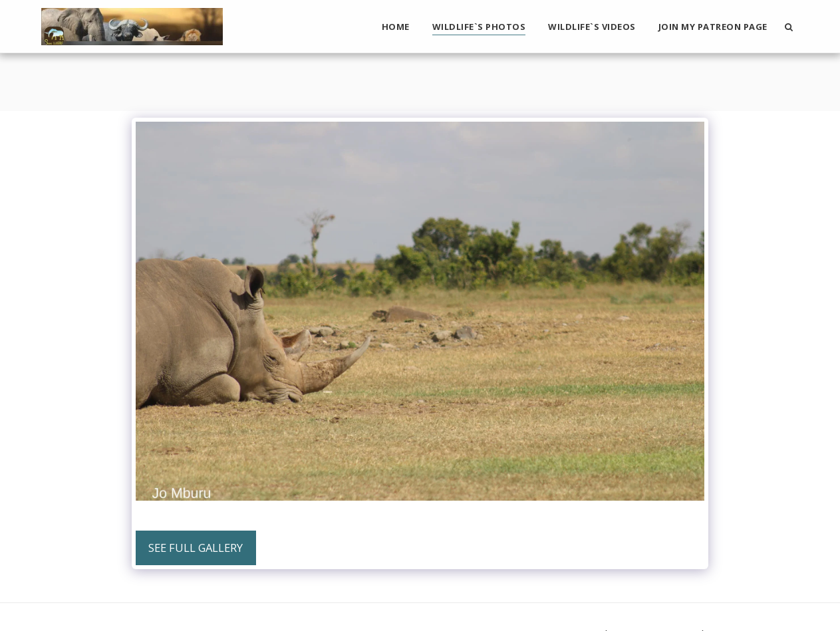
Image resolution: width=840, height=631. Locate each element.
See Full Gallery (196, 548)
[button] (789, 27)
